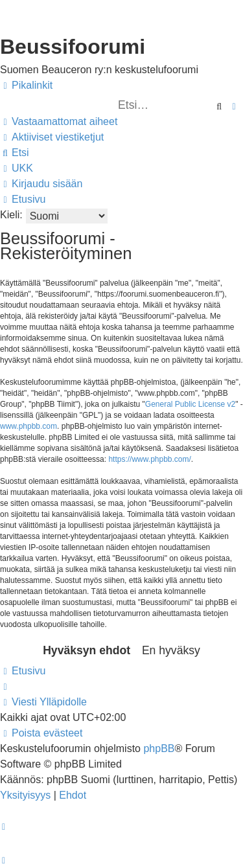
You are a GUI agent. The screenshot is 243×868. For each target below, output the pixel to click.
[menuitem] (59, 122)
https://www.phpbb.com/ (149, 459)
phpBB (159, 748)
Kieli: (11, 215)
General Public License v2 (190, 404)
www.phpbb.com (29, 426)
